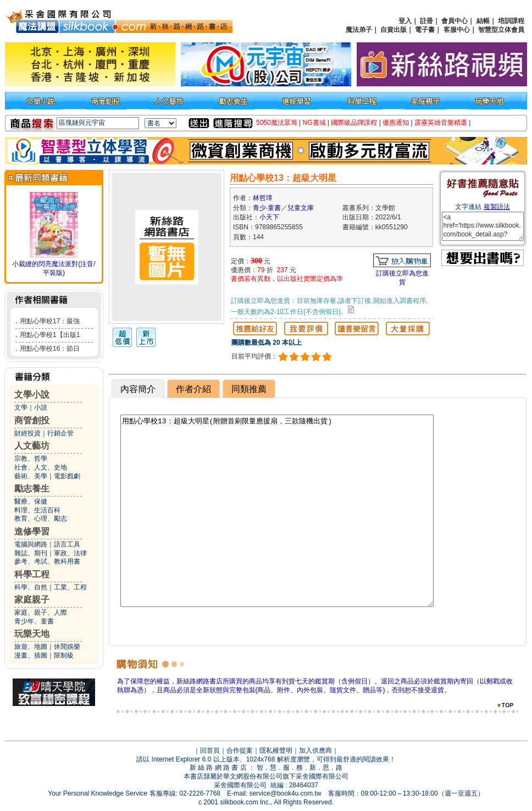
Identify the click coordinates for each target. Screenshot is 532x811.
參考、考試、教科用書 (47, 561)
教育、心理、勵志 (41, 518)
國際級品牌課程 (354, 123)
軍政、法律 (70, 553)
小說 (41, 407)
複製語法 (497, 207)
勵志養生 (32, 489)
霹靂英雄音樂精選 (441, 123)
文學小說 (32, 395)
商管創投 (32, 420)
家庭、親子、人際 (41, 613)
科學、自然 (31, 587)
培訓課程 (511, 21)
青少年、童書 (34, 621)
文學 (21, 407)
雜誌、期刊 (31, 553)
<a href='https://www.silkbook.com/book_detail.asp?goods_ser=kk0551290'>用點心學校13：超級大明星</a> (483, 226)
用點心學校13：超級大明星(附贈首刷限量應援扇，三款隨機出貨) (277, 511)
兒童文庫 (301, 208)
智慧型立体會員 (501, 30)
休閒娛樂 (67, 647)
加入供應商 (315, 751)
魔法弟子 (359, 30)
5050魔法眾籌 (277, 123)
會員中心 (455, 21)
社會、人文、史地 (41, 467)
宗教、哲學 (31, 459)
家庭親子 (32, 600)
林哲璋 (263, 198)
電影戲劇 (67, 476)
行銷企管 (60, 433)
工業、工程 (70, 587)
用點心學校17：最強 (50, 321)
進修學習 (32, 531)
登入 (405, 21)
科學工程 (32, 574)
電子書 (425, 30)
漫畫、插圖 (31, 655)
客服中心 (457, 30)
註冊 (426, 21)
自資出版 (394, 30)
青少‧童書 (267, 208)
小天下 (269, 217)
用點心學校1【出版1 (50, 335)
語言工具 (67, 544)
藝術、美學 (31, 476)
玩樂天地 (32, 634)
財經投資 (27, 433)
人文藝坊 (32, 446)
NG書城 (314, 123)
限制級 (64, 655)
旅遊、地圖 (31, 647)
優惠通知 (396, 123)
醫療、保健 (31, 501)
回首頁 (210, 751)
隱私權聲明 (276, 751)
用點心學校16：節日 (50, 349)
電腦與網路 (31, 544)
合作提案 (240, 751)
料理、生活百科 (37, 510)
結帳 (483, 21)
